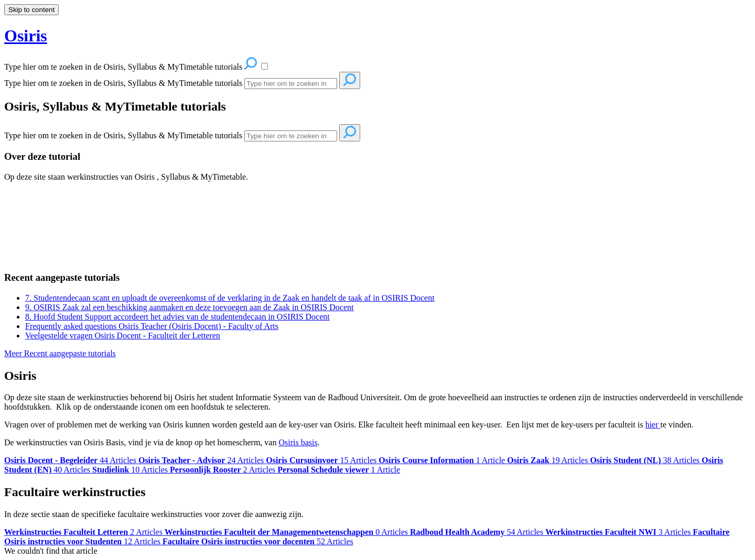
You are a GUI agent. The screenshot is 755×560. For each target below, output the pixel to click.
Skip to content (31, 10)
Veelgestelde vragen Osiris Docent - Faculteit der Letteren (123, 336)
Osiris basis (298, 442)
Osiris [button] (26, 36)
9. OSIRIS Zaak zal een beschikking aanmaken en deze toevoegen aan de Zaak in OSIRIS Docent (189, 307)
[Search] (291, 84)
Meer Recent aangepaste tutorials (60, 353)
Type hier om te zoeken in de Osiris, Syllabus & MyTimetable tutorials (123, 83)
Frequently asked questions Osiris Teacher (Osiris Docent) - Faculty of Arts (152, 326)
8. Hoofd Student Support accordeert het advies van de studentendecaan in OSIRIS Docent (177, 317)
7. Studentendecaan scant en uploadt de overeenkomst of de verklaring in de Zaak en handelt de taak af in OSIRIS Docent (230, 298)
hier (652, 425)
